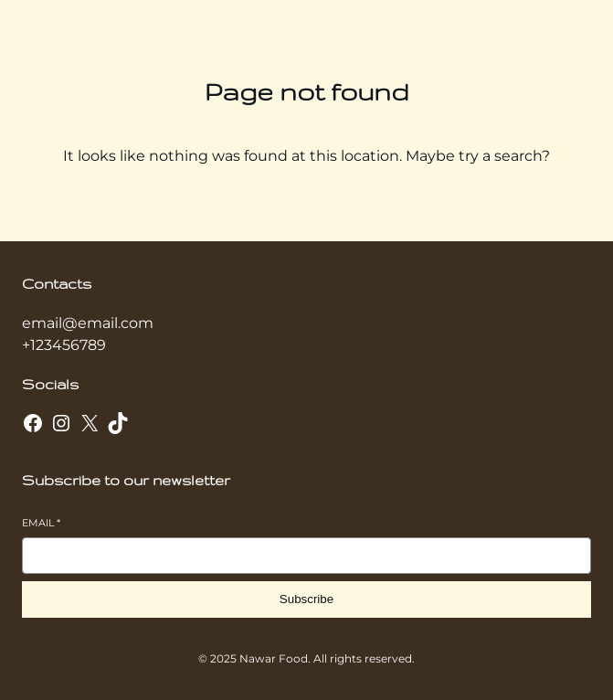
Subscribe (306, 599)
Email (41, 523)
